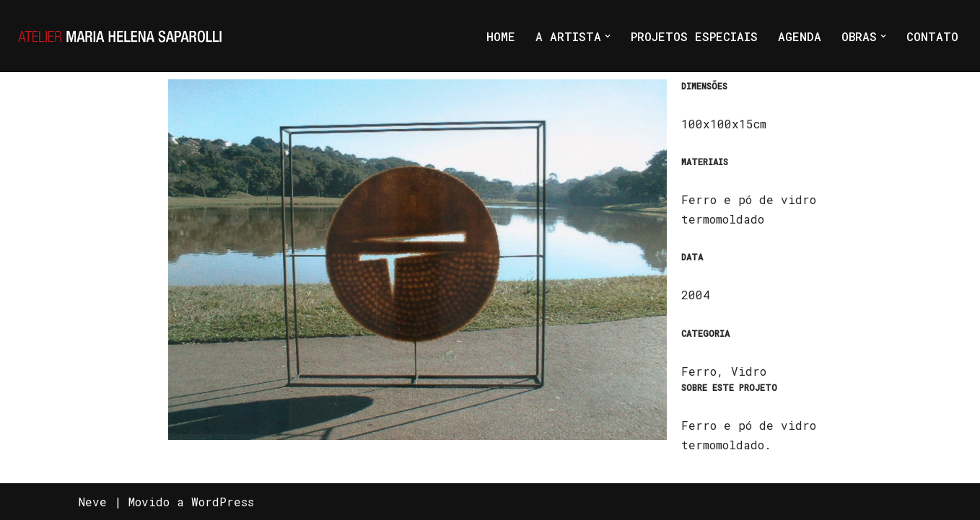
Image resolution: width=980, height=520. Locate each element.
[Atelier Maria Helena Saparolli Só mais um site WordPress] (121, 36)
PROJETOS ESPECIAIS (694, 36)
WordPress (223, 502)
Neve (93, 502)
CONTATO (932, 36)
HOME (501, 36)
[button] (608, 36)
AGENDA (800, 36)
